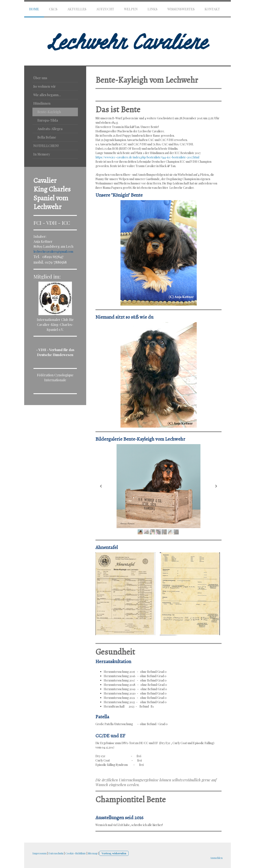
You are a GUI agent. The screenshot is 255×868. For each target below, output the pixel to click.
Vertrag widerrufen (114, 853)
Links (153, 9)
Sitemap (93, 853)
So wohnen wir (45, 86)
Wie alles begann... (47, 95)
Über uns (40, 78)
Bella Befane (47, 137)
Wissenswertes (181, 9)
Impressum (39, 853)
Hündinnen (42, 103)
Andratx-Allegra (50, 129)
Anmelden (216, 858)
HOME (34, 9)
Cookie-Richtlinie (76, 853)
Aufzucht (105, 9)
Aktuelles (77, 9)
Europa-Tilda (48, 120)
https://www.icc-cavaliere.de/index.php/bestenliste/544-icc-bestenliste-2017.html (147, 157)
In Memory (42, 154)
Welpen (131, 9)
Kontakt (212, 9)
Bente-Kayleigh (49, 112)
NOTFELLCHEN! (46, 146)
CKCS (53, 9)
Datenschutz (56, 853)
